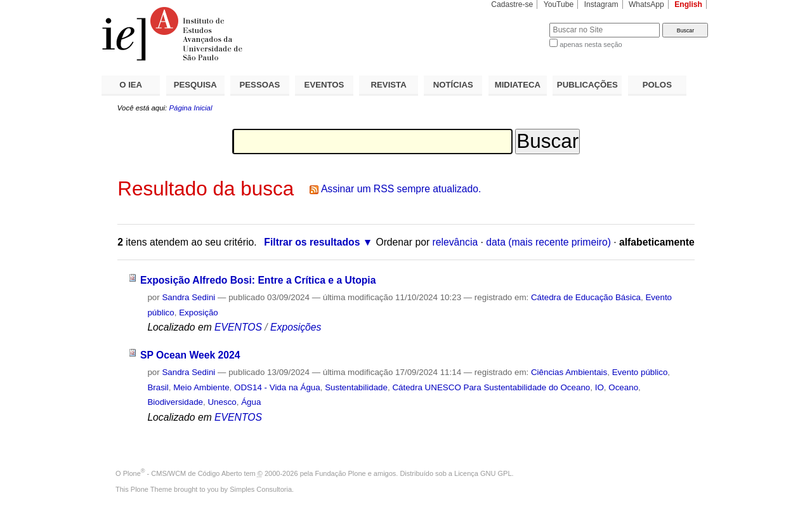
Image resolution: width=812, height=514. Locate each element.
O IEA (131, 85)
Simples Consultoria (261, 489)
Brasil (158, 387)
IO (599, 387)
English (688, 4)
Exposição (199, 313)
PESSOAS (260, 85)
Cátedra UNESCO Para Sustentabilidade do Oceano (491, 387)
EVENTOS (324, 85)
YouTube (559, 4)
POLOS (657, 85)
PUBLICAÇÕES (587, 85)
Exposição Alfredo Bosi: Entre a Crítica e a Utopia (258, 280)
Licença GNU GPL (483, 473)
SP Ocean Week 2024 (190, 355)
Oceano (623, 387)
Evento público (640, 372)
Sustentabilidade (356, 387)
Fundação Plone (341, 473)
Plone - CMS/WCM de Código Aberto (183, 473)
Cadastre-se (512, 4)
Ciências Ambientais (569, 372)
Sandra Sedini (188, 297)
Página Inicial (190, 108)
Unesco (222, 402)
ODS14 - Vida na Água (277, 387)
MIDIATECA (518, 85)
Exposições (296, 327)
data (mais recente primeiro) (548, 242)
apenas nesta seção (591, 44)
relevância (455, 242)
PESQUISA (195, 85)
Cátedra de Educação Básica (586, 297)
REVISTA (389, 85)
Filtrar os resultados (312, 242)
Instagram (601, 4)
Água (251, 402)
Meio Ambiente (201, 387)
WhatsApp (646, 4)
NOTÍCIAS (453, 85)
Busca (519, 23)
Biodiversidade (175, 402)
